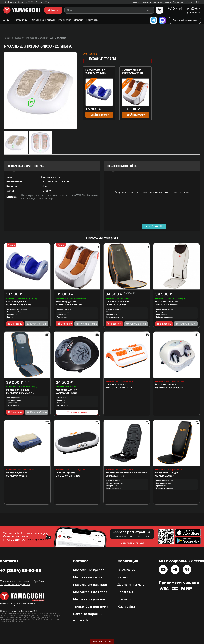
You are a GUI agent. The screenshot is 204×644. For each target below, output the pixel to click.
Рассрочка (65, 20)
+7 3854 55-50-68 (184, 9)
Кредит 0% (125, 592)
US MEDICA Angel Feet (18, 305)
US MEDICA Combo (116, 305)
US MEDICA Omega (16, 476)
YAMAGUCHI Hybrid (67, 393)
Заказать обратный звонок (188, 12)
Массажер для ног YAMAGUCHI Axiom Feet (133, 72)
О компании (21, 20)
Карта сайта (126, 607)
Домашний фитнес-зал (185, 20)
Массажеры (48, 198)
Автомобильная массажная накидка (126, 473)
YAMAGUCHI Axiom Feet (69, 305)
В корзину (15, 324)
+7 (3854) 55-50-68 (21, 570)
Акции (7, 20)
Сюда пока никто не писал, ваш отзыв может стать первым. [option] (152, 192)
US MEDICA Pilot (115, 476)
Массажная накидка (18, 390)
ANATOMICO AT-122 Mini (119, 387)
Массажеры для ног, (34, 195)
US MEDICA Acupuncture (169, 387)
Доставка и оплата (44, 20)
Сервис (79, 20)
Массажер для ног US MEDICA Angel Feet (96, 72)
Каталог (123, 577)
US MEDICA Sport (165, 476)
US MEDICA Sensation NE (20, 393)
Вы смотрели (102, 641)
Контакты (92, 20)
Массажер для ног (16, 301)
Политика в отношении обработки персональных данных (23, 583)
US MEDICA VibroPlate (68, 476)
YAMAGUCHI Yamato (166, 305)
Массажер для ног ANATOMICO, (67, 195)
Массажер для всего (117, 301)
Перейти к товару (99, 115)
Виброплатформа (66, 473)
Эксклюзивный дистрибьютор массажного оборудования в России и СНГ (166, 2)
